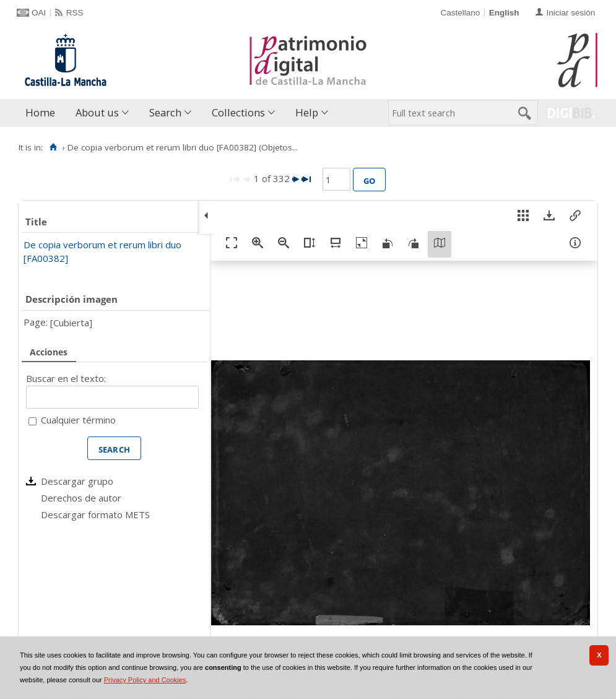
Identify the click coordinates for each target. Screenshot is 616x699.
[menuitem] (43, 113)
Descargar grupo (77, 481)
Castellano (460, 13)
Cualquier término (78, 420)
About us (97, 112)
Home (40, 112)
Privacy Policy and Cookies (145, 680)
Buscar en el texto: (66, 378)
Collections (238, 112)
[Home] (53, 147)
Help (307, 112)
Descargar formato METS (95, 514)
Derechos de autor (81, 498)
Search (165, 112)
